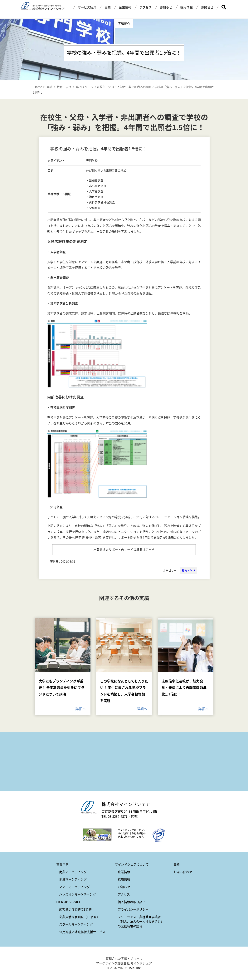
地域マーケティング (73, 880)
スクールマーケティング (76, 925)
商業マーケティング (73, 872)
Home (38, 87)
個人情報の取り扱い (132, 902)
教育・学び (188, 571)
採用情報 (187, 7)
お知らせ (166, 7)
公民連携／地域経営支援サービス (82, 932)
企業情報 (125, 7)
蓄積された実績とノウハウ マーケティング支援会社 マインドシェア (124, 961)
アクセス (146, 7)
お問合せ (207, 7)
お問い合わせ (183, 872)
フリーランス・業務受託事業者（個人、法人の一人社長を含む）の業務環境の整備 (141, 922)
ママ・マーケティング (74, 887)
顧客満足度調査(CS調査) (76, 910)
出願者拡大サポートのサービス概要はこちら (124, 550)
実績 (108, 7)
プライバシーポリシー (133, 910)
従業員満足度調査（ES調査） (79, 917)
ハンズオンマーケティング (78, 895)
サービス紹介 (87, 7)
